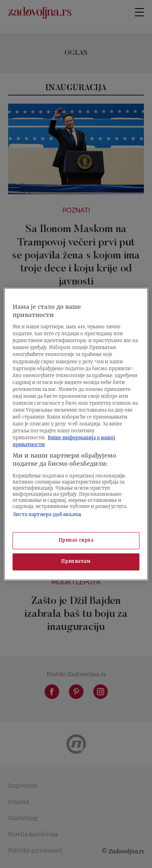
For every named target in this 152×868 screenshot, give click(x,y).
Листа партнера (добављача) (47, 515)
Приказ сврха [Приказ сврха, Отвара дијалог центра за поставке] (76, 541)
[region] (76, 434)
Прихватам (76, 561)
